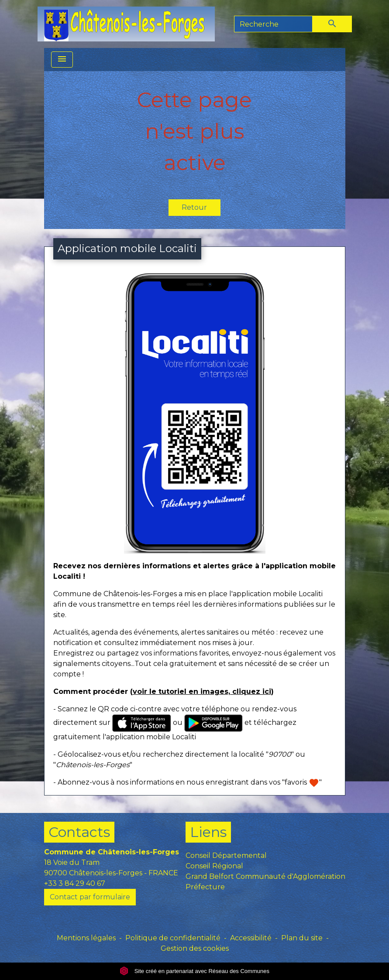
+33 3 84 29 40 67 (75, 883)
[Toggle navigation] (62, 60)
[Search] (273, 24)
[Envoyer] (332, 24)
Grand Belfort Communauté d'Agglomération (265, 876)
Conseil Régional (214, 866)
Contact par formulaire (90, 897)
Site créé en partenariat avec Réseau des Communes (194, 971)
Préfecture (205, 887)
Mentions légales (86, 938)
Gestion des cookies (195, 948)
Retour (194, 207)
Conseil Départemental (226, 855)
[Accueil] (126, 24)
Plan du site (302, 938)
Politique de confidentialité (173, 938)
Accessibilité (251, 938)
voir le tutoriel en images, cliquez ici (202, 691)
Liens (208, 832)
